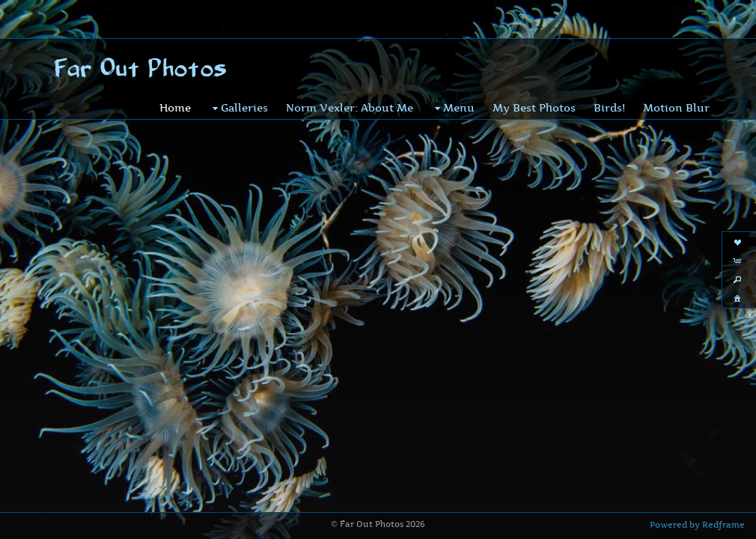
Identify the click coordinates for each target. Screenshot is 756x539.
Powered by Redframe (697, 525)
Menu (453, 85)
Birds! (609, 84)
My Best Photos (534, 84)
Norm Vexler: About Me (350, 84)
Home (175, 84)
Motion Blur (676, 84)
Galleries (238, 85)
